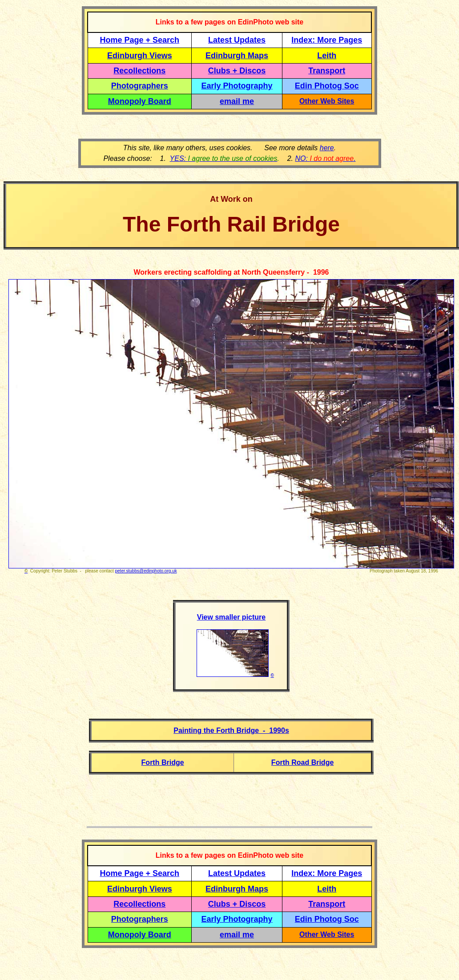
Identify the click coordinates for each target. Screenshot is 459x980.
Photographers (140, 86)
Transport (327, 71)
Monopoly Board (140, 101)
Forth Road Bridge (302, 762)
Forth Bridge (163, 762)
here (327, 148)
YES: (224, 158)
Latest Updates (237, 40)
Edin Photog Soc (327, 86)
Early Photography (237, 86)
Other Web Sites (327, 101)
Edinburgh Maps (237, 56)
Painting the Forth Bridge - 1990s (231, 730)
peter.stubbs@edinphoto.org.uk (146, 571)
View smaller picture (231, 617)
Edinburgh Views (140, 56)
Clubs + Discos (237, 71)
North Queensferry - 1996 (286, 272)
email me (237, 101)
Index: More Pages (327, 40)
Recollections (139, 71)
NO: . (325, 158)
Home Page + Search (140, 40)
